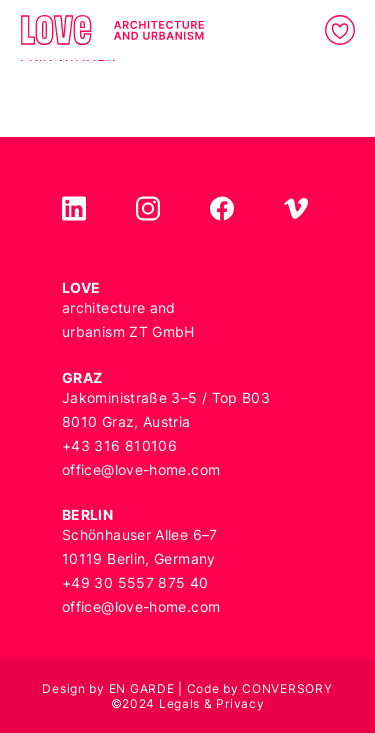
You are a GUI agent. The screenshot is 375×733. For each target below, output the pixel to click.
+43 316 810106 (119, 445)
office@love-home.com (141, 469)
